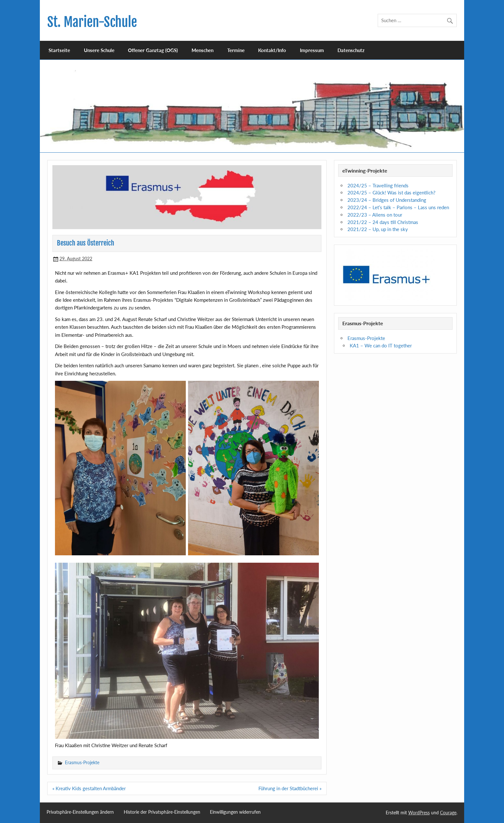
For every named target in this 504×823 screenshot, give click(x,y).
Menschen (203, 50)
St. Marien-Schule (92, 22)
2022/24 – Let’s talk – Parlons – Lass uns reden (398, 207)
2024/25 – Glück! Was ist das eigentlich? (392, 192)
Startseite (59, 50)
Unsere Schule (99, 50)
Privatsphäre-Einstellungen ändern (80, 812)
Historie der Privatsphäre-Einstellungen (162, 812)
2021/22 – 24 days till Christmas (383, 222)
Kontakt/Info (272, 50)
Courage (448, 813)
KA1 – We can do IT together (381, 345)
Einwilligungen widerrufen (235, 812)
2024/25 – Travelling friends (378, 185)
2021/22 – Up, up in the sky (378, 229)
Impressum (312, 50)
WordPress (419, 813)
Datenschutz (351, 50)
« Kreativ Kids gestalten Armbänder (89, 788)
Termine (236, 50)
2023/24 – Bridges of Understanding (387, 200)
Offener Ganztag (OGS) (153, 50)
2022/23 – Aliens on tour (375, 215)
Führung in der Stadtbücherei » (290, 788)
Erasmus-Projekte (82, 762)
